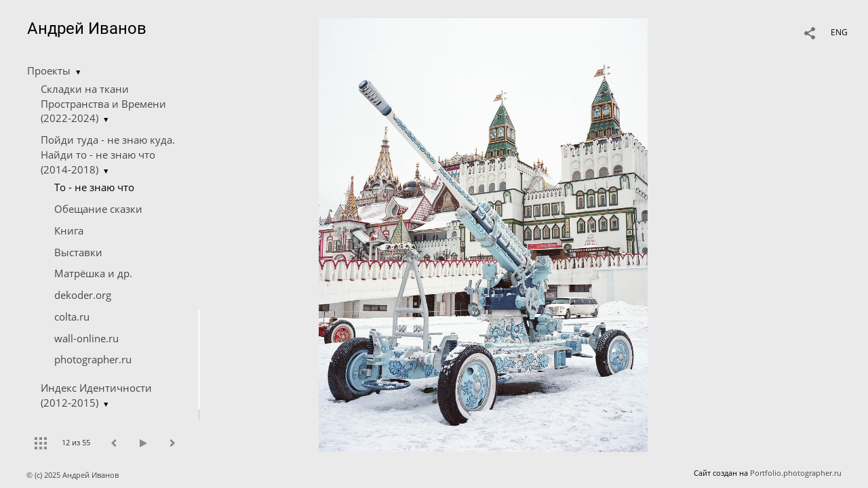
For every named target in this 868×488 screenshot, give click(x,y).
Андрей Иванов (87, 28)
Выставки (78, 252)
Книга (69, 230)
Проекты (49, 70)
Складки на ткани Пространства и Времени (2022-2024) (103, 104)
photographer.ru (93, 359)
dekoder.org (83, 295)
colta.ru (72, 317)
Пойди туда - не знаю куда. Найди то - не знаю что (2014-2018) (108, 155)
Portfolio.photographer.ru (796, 473)
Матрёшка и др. (93, 273)
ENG (839, 32)
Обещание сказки (98, 209)
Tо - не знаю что (94, 187)
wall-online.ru (86, 338)
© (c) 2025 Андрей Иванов (74, 475)
